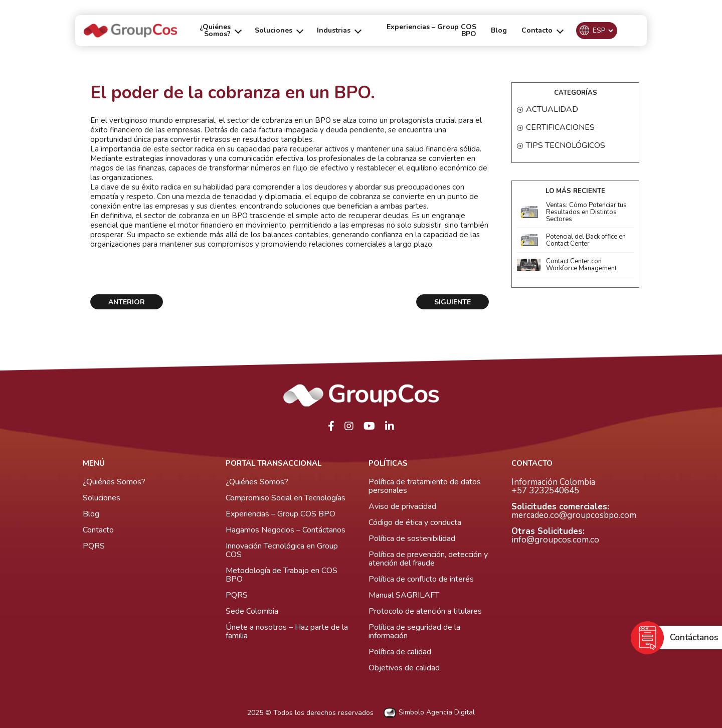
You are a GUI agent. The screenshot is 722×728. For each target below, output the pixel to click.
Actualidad (552, 109)
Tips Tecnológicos (566, 145)
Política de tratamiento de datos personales (425, 486)
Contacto (98, 530)
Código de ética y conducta (415, 522)
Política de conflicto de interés (421, 579)
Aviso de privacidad (402, 506)
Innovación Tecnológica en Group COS (282, 550)
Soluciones (102, 498)
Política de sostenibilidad (412, 538)
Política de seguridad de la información (414, 631)
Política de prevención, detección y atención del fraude (428, 559)
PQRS (94, 546)
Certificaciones (560, 127)
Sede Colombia (252, 611)
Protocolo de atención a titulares (425, 611)
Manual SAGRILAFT (404, 595)
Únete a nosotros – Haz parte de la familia (287, 631)
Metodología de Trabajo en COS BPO (282, 575)
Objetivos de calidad (404, 668)
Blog (499, 30)
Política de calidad (400, 652)
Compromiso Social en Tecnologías (286, 498)
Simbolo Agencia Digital (429, 713)
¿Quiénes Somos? (114, 482)
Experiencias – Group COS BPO (431, 30)
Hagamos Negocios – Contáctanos (286, 530)
